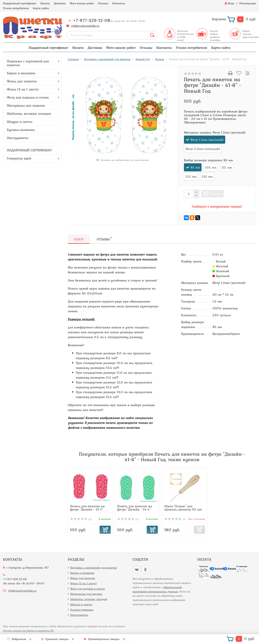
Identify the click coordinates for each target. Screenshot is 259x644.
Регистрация (248, 3)
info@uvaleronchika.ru (85, 26)
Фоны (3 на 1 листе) (23, 89)
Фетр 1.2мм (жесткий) (207, 140)
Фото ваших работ (82, 3)
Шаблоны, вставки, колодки (29, 114)
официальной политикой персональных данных (157, 589)
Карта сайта (41, 8)
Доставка (60, 3)
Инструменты (18, 138)
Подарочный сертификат (20, 3)
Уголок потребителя (16, 8)
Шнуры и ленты (20, 122)
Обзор (79, 239)
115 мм (227, 167)
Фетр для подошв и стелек (28, 97)
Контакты (119, 3)
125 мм (191, 176)
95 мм (195, 167)
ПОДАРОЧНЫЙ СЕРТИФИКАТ (29, 150)
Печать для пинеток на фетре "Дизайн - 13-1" (87, 508)
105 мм (211, 167)
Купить (216, 194)
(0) (81, 519)
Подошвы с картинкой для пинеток (28, 63)
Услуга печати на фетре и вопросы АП (28, 630)
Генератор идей (19, 158)
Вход (229, 3)
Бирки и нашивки (21, 73)
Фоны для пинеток (22, 81)
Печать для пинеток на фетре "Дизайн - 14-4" (135, 508)
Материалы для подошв (26, 105)
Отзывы (103, 3)
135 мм (207, 176)
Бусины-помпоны (21, 130)
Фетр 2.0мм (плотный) (203, 149)
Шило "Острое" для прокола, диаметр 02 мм (183, 508)
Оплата (45, 3)
